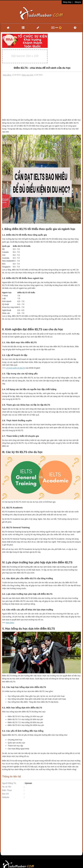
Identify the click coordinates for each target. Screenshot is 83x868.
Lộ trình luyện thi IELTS (15, 368)
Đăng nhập (67, 2)
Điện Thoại (7, 790)
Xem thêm (10, 623)
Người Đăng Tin (9, 783)
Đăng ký (78, 2)
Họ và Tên (7, 787)
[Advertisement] (42, 97)
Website (6, 797)
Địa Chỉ (5, 794)
